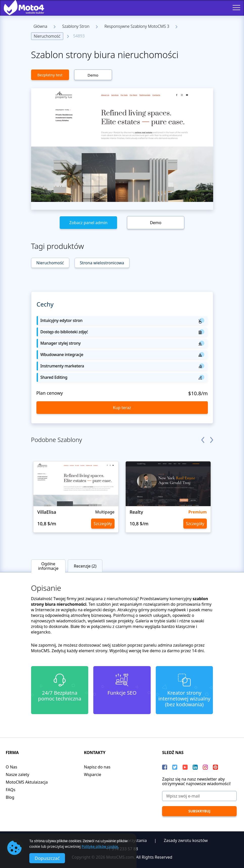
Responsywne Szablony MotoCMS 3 (137, 26)
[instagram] (205, 767)
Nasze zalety (18, 775)
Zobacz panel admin (88, 223)
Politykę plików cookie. (100, 846)
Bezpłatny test (50, 75)
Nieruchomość (47, 36)
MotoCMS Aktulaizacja (27, 782)
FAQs (11, 790)
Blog (10, 797)
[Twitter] (175, 767)
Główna (40, 26)
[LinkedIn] (195, 767)
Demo (93, 75)
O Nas (12, 767)
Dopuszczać (47, 858)
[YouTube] (185, 767)
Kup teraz (122, 408)
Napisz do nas (97, 767)
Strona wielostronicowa (102, 263)
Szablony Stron (76, 26)
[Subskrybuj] (199, 811)
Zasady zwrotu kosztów (186, 840)
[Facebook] (165, 767)
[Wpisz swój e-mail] (199, 796)
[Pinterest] (215, 767)
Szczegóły (103, 524)
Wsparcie (93, 775)
